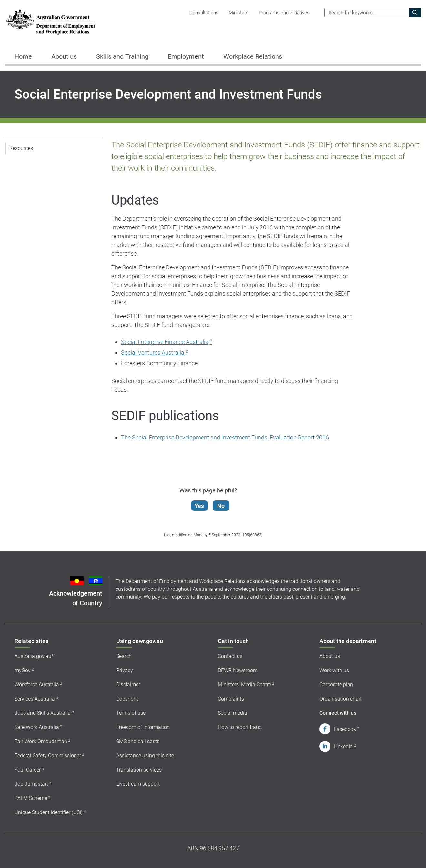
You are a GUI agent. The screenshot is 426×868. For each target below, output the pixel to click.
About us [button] (64, 56)
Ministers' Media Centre (244, 685)
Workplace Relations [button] (253, 56)
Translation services (139, 770)
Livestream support (138, 784)
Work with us (334, 670)
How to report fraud (240, 727)
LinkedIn (343, 747)
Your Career (28, 770)
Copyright (127, 699)
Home (23, 56)
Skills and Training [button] (122, 56)
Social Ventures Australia (153, 353)
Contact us (230, 656)
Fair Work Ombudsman (41, 741)
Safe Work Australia (37, 727)
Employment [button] (186, 56)
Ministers (239, 13)
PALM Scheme (31, 798)
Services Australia (35, 699)
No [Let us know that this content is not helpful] (221, 506)
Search (124, 656)
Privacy (125, 670)
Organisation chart (341, 699)
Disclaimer (128, 685)
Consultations (204, 13)
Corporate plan (336, 685)
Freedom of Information (143, 727)
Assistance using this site (145, 756)
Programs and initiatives (284, 13)
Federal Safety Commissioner (48, 756)
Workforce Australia (37, 685)
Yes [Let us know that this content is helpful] (200, 506)
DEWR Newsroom (238, 670)
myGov (23, 670)
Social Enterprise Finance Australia (165, 342)
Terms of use (131, 713)
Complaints (231, 699)
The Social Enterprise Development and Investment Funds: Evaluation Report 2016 (225, 437)
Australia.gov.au (33, 656)
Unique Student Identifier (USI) (49, 812)
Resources (21, 148)
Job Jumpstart (31, 784)
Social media (233, 713)
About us (330, 656)
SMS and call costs (138, 741)
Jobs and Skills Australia (43, 713)
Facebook (345, 729)
